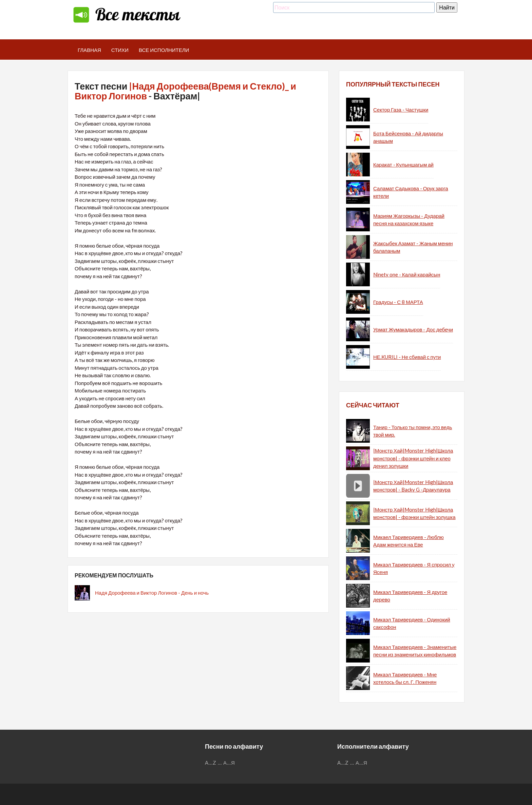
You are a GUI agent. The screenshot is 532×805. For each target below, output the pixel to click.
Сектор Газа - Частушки (401, 110)
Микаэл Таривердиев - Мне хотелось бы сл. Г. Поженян (405, 678)
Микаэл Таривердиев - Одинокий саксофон (412, 623)
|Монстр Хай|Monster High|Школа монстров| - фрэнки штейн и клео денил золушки (413, 458)
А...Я (229, 763)
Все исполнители (164, 50)
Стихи (120, 50)
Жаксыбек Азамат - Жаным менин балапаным (413, 247)
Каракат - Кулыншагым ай (403, 165)
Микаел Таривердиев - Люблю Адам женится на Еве (408, 541)
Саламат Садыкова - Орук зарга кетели (411, 192)
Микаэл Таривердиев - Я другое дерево (410, 596)
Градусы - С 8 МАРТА (398, 302)
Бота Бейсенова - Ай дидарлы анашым (408, 137)
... (220, 763)
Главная (89, 50)
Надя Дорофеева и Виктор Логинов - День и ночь (152, 593)
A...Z (211, 763)
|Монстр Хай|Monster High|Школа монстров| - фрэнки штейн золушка (414, 513)
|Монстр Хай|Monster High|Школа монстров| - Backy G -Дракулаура (413, 486)
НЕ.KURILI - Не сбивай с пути (407, 357)
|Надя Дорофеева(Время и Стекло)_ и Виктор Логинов (185, 91)
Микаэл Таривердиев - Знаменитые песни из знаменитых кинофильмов (415, 651)
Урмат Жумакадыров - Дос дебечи (413, 329)
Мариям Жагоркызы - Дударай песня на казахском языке (409, 220)
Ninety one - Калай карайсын (407, 274)
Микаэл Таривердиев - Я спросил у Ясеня (414, 568)
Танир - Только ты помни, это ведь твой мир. (413, 431)
